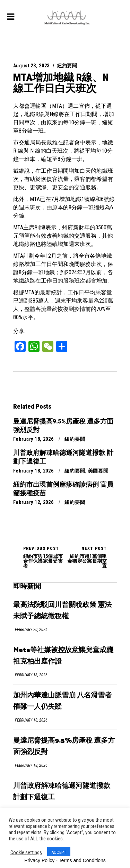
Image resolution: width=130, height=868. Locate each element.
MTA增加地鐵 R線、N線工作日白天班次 (61, 83)
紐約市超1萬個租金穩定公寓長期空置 (86, 557)
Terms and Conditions (82, 860)
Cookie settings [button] (26, 852)
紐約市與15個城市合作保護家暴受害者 (44, 557)
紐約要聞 (67, 66)
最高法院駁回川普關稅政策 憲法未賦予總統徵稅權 (62, 611)
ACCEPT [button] (59, 852)
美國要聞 (98, 471)
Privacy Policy (39, 860)
